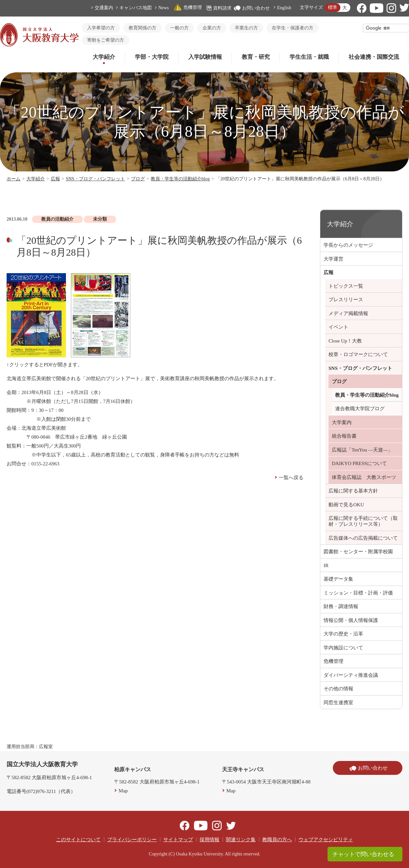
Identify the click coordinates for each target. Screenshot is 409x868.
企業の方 (212, 28)
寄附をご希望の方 (106, 40)
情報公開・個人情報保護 (351, 620)
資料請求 (219, 8)
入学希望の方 (101, 28)
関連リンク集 (241, 840)
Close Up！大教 (345, 341)
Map (123, 791)
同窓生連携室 (338, 703)
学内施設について (343, 648)
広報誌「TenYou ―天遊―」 (362, 450)
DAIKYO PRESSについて (359, 463)
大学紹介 (104, 57)
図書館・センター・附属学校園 (358, 552)
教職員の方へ (277, 840)
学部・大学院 (152, 57)
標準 (332, 7)
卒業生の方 (246, 28)
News (164, 8)
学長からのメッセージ (348, 245)
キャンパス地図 (136, 8)
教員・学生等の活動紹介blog (180, 179)
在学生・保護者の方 (293, 28)
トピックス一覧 (346, 286)
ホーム (14, 179)
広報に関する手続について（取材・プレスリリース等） (363, 521)
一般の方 (179, 28)
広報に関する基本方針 (353, 491)
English (284, 8)
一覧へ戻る (291, 478)
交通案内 (104, 8)
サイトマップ (178, 840)
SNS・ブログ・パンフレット (96, 179)
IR (326, 565)
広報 (55, 179)
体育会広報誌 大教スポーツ (364, 477)
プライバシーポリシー (132, 840)
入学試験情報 (205, 57)
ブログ (138, 179)
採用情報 (209, 840)
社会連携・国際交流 (374, 57)
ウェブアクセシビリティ (326, 840)
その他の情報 (338, 689)
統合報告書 (344, 436)
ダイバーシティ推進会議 (351, 675)
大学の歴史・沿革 (343, 634)
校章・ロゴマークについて (358, 354)
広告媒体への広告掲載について (363, 538)
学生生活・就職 (309, 57)
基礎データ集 (338, 579)
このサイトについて (78, 840)
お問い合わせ (252, 8)
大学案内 (342, 422)
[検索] (386, 28)
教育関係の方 (142, 28)
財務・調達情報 (341, 606)
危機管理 (188, 7)
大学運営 (333, 259)
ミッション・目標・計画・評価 (358, 593)
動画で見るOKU (346, 505)
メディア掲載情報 (348, 313)
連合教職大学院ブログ (360, 409)
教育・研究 (256, 57)
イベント (338, 327)
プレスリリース (346, 300)
